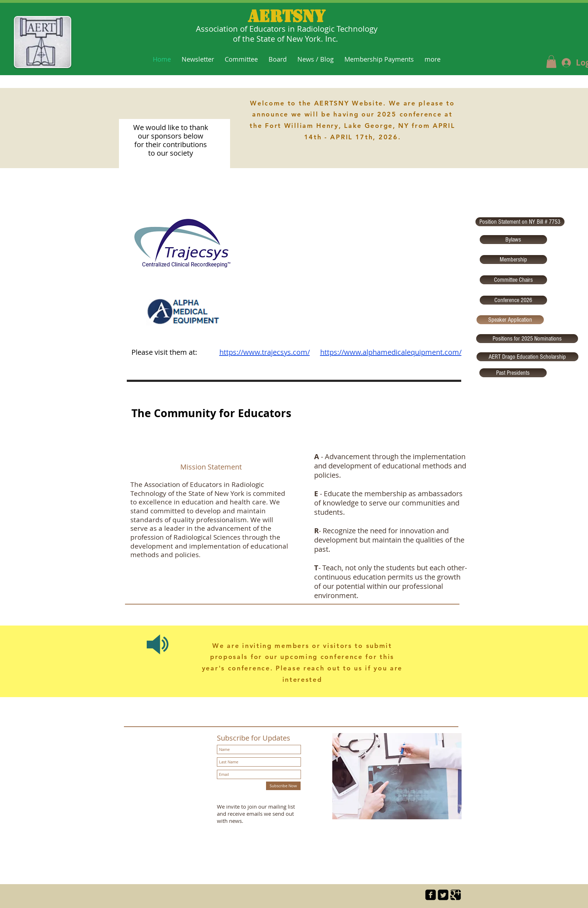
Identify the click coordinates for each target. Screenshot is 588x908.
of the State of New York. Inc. (287, 39)
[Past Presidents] (513, 373)
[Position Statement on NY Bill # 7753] (520, 222)
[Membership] (513, 260)
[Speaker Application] (510, 320)
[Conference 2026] (513, 300)
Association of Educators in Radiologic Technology (287, 29)
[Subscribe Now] (283, 786)
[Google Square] (456, 895)
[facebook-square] (431, 895)
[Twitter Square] (443, 895)
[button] (551, 62)
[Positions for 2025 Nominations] (527, 339)
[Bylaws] (513, 240)
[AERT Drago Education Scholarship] (527, 357)
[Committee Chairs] (513, 280)
